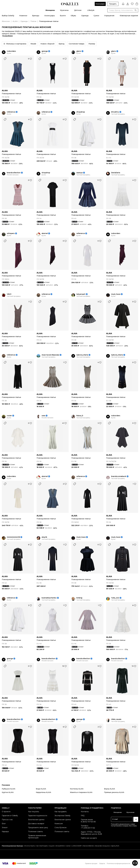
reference (11, 112)
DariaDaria (116, 173)
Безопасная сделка (36, 820)
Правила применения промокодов (37, 837)
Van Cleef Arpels (42, 846)
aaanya (79, 173)
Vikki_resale (116, 719)
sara (43, 416)
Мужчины (64, 10)
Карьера (5, 832)
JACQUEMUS (60, 846)
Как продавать (61, 812)
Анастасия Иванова (50, 355)
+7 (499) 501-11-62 (88, 828)
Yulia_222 (115, 598)
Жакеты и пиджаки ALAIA (81, 792)
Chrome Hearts (29, 846)
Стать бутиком (61, 828)
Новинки (23, 16)
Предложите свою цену (38, 828)
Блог (4, 824)
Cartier (68, 846)
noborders (11, 51)
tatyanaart (81, 294)
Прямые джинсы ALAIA (114, 792)
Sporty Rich (115, 846)
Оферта (102, 863)
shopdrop (81, 112)
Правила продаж (91, 863)
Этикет (5, 828)
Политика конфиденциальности (118, 863)
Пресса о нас (7, 820)
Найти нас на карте (89, 838)
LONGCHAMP (77, 846)
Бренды (36, 16)
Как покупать (34, 812)
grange (45, 51)
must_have (116, 294)
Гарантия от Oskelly (10, 816)
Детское (78, 10)
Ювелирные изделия (129, 16)
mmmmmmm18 (13, 537)
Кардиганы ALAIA (43, 792)
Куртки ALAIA (8, 792)
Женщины (50, 10)
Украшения (109, 16)
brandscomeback (119, 476)
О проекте (6, 812)
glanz (79, 51)
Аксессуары (50, 16)
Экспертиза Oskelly (62, 816)
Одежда (85, 16)
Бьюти (63, 16)
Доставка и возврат (36, 824)
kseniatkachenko (49, 598)
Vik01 (9, 294)
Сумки (96, 16)
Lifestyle (91, 10)
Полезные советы (35, 832)
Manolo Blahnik (88, 846)
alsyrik (44, 537)
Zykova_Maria (82, 355)
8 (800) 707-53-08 (88, 822)
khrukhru (115, 112)
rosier (9, 416)
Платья (33, 21)
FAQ (83, 816)
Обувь (73, 16)
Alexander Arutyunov (102, 846)
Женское (6, 21)
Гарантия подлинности (38, 816)
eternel (45, 233)
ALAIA (15, 21)
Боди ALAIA (41, 789)
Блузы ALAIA (109, 789)
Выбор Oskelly (8, 16)
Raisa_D (80, 416)
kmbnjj (79, 598)
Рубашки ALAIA (9, 789)
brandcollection (14, 173)
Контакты (85, 812)
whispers (11, 233)
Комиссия (59, 824)
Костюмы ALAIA (77, 789)
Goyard (51, 846)
